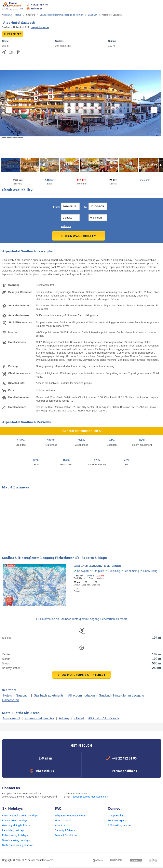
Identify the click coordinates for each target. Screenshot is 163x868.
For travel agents (117, 820)
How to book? (63, 820)
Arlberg (64, 718)
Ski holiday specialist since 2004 (13, 6)
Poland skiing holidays (15, 835)
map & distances (40, 27)
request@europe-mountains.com (90, 797)
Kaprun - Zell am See (39, 718)
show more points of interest (82, 675)
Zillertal (79, 718)
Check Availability (79, 236)
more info (145, 180)
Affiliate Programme (119, 825)
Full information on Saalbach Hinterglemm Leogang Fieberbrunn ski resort (81, 619)
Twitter (127, 796)
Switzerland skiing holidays (18, 845)
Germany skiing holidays (16, 825)
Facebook (119, 796)
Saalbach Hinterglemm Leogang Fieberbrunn (61, 15)
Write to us (37, 9)
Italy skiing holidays (13, 830)
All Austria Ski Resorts (104, 718)
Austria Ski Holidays (12, 15)
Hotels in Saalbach (17, 695)
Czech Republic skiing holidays (20, 816)
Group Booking (116, 816)
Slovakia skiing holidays (16, 840)
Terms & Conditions (66, 835)
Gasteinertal (11, 718)
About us (60, 825)
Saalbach (92, 15)
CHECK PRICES (13, 34)
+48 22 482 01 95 (39, 5)
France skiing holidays (15, 820)
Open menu (158, 7)
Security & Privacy (65, 830)
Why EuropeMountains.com (71, 816)
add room (66, 226)
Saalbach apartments (49, 695)
